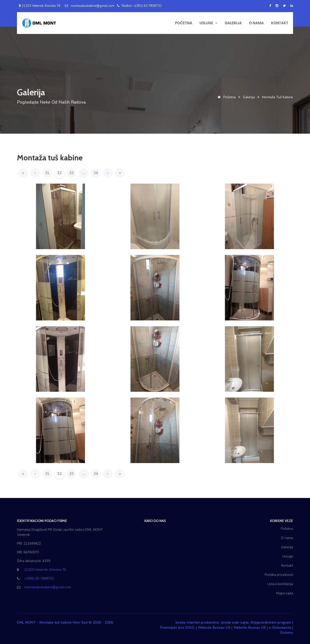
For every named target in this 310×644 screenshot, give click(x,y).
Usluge (288, 556)
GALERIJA (233, 23)
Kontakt (287, 566)
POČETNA (184, 23)
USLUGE (209, 23)
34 (96, 173)
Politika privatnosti (279, 575)
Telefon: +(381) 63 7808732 (139, 6)
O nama (287, 538)
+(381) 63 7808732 (39, 578)
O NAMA (256, 23)
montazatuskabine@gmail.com (90, 6)
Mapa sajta (285, 593)
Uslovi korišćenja (280, 584)
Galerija (249, 97)
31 (47, 173)
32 (59, 173)
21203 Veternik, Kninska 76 (39, 6)
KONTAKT (280, 23)
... (84, 173)
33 (71, 173)
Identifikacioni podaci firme (42, 521)
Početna (226, 97)
